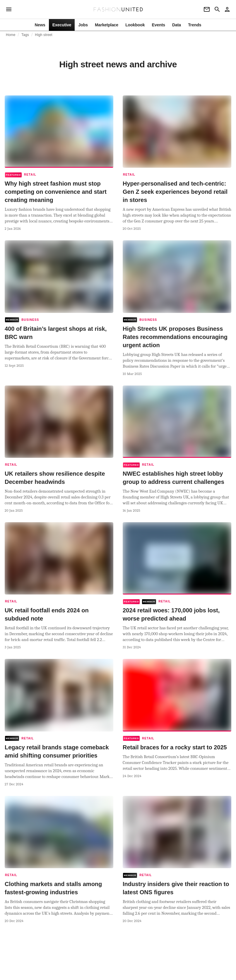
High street (44, 35)
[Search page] (217, 9)
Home (11, 35)
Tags (25, 35)
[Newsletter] (207, 9)
